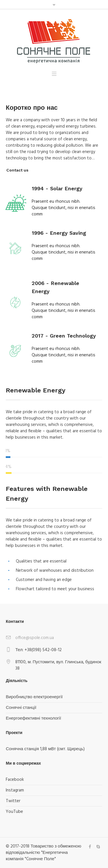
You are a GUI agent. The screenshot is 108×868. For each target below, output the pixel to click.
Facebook (15, 780)
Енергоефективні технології (33, 718)
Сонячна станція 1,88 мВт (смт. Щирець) (45, 749)
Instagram (15, 790)
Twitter (13, 801)
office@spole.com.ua (35, 638)
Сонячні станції (21, 708)
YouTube (14, 812)
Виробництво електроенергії (34, 697)
